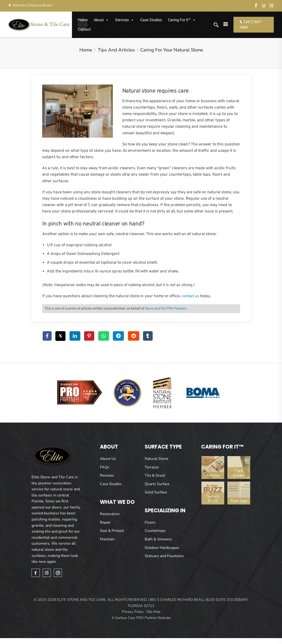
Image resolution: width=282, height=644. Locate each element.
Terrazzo (152, 467)
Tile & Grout (155, 475)
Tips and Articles (116, 50)
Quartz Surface (157, 484)
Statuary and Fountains (164, 556)
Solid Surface (156, 492)
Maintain (107, 539)
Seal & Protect (112, 531)
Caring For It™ (182, 20)
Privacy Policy (133, 612)
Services (125, 20)
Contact (84, 29)
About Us (108, 459)
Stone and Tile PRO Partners (166, 309)
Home (83, 20)
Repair (105, 522)
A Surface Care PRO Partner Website (141, 618)
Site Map (153, 612)
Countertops (155, 531)
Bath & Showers (158, 539)
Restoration (110, 514)
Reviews (107, 475)
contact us (190, 296)
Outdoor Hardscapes (162, 548)
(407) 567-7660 (251, 25)
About (101, 20)
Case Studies (151, 20)
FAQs (105, 467)
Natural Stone (157, 459)
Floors (150, 522)
